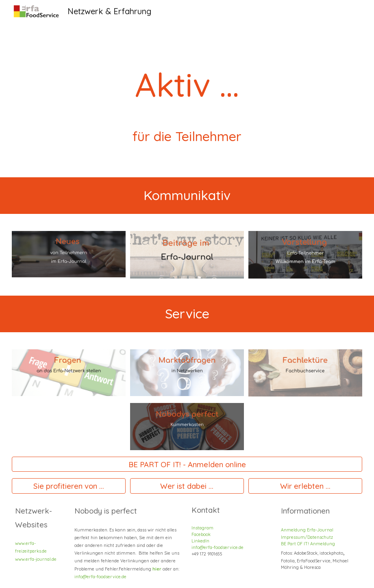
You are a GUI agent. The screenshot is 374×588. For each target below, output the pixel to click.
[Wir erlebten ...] (305, 486)
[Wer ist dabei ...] (187, 486)
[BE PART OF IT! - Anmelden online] (187, 464)
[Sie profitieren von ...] (69, 486)
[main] (187, 89)
